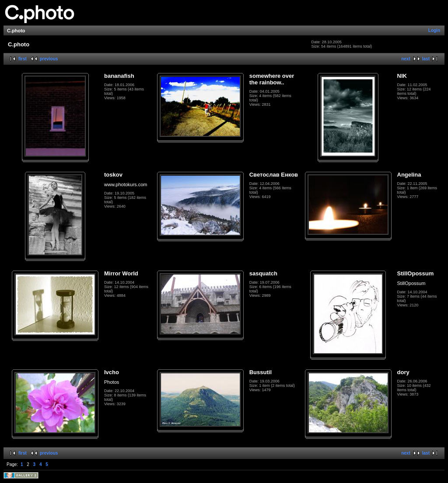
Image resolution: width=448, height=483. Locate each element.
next (406, 59)
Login (434, 30)
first (23, 59)
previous (49, 59)
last (426, 59)
